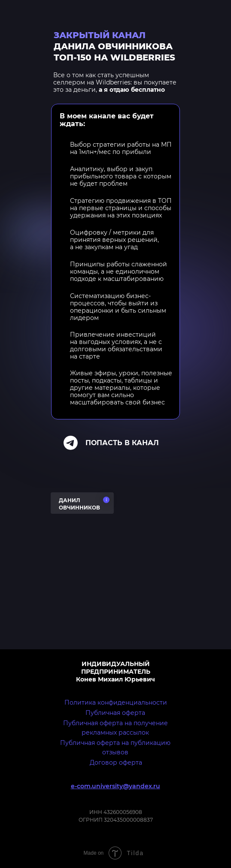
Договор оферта (116, 763)
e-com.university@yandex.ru (115, 786)
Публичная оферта (115, 713)
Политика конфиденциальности (116, 702)
